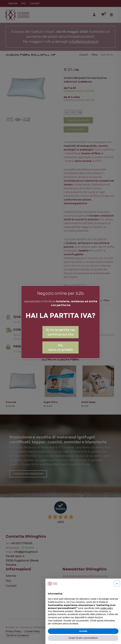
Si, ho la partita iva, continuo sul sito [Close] (60, 332)
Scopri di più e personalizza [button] (83, 638)
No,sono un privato (61, 347)
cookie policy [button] (107, 608)
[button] (117, 584)
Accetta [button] (83, 631)
